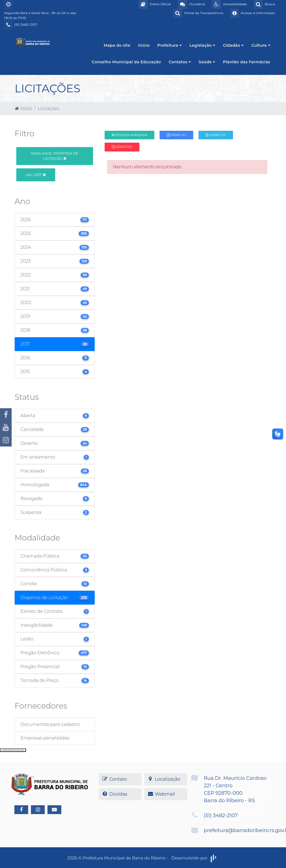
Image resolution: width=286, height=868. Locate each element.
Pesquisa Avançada (130, 135)
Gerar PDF (122, 147)
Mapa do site (117, 45)
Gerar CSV (216, 135)
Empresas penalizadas (45, 738)
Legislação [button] (202, 45)
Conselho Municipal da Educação (126, 62)
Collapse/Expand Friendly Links (13, 750)
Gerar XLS (177, 135)
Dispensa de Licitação (55, 156)
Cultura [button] (261, 45)
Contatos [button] (180, 62)
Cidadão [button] (233, 45)
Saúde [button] (207, 62)
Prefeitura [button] (170, 45)
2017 (36, 175)
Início (144, 45)
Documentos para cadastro (50, 724)
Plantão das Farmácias (247, 62)
